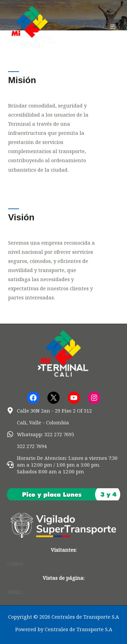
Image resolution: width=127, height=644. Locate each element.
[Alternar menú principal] (113, 27)
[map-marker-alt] (49, 411)
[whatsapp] (40, 434)
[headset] (63, 465)
